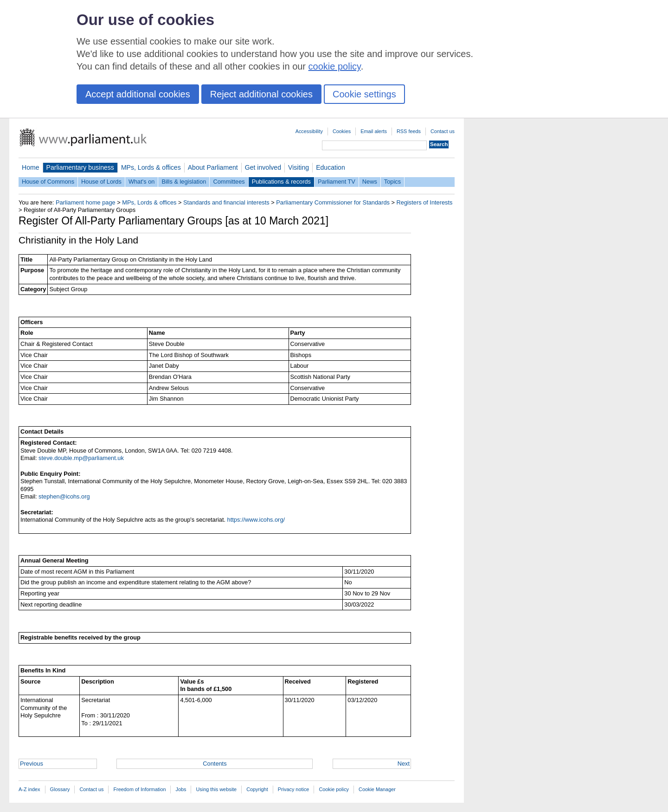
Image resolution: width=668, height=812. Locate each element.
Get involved (263, 167)
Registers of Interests (425, 202)
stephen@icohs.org (64, 496)
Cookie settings (364, 94)
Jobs (181, 789)
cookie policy (335, 66)
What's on (142, 182)
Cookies (342, 131)
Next (404, 764)
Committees (229, 182)
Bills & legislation (184, 182)
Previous (32, 764)
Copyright (257, 789)
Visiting (299, 167)
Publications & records (281, 182)
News (370, 182)
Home (31, 167)
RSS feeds (409, 131)
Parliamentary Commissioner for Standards (333, 202)
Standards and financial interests (226, 202)
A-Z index (29, 789)
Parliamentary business (80, 167)
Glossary (60, 789)
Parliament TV (337, 182)
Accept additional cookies (138, 94)
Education (331, 167)
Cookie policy (334, 789)
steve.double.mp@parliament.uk (81, 458)
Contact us (443, 131)
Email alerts (374, 131)
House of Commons (48, 182)
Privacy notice (294, 789)
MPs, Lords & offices (151, 167)
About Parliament (213, 167)
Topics (392, 182)
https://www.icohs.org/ (256, 520)
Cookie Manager (377, 789)
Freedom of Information (139, 789)
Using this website (216, 789)
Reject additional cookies (261, 94)
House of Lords (101, 182)
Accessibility (309, 131)
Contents (215, 764)
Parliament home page (86, 202)
